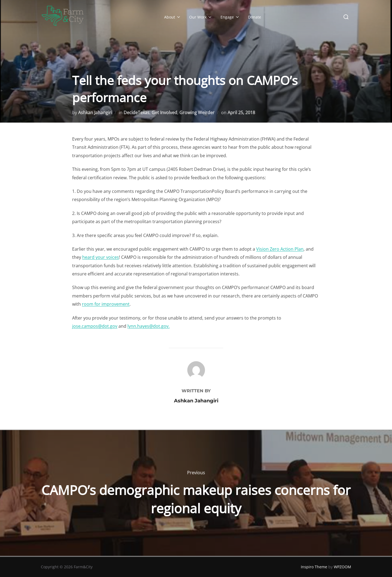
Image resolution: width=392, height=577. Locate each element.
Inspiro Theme (314, 567)
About (173, 17)
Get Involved (164, 113)
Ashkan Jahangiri (95, 113)
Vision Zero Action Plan (280, 249)
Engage (230, 17)
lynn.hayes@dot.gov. (148, 326)
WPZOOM (342, 567)
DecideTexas (137, 113)
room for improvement (106, 304)
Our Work (201, 17)
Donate (255, 17)
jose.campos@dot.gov (95, 326)
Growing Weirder (197, 113)
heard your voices (101, 257)
